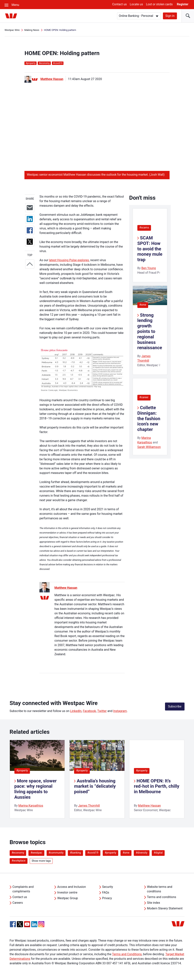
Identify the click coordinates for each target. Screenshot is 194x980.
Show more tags (41, 861)
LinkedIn (76, 711)
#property (22, 770)
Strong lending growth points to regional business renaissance (150, 331)
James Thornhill (89, 806)
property (31, 63)
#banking (75, 853)
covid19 (58, 63)
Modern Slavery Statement (165, 908)
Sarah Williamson (149, 447)
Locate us (136, 4)
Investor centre (67, 892)
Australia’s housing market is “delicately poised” (95, 786)
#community (56, 853)
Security (108, 887)
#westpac (36, 853)
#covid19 (93, 853)
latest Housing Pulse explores (69, 260)
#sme (143, 305)
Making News (32, 30)
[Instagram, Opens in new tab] (41, 926)
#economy (18, 853)
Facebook (89, 711)
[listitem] (37, 779)
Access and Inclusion (72, 887)
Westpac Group (68, 898)
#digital (158, 853)
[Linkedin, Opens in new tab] (34, 924)
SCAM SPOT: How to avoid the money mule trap (150, 249)
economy (44, 63)
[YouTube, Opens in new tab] (27, 924)
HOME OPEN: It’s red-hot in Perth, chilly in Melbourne (157, 786)
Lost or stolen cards (159, 4)
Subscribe (175, 706)
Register (183, 4)
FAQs (106, 892)
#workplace (19, 861)
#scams (144, 227)
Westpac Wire (12, 30)
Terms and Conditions (127, 954)
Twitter (102, 711)
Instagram (120, 711)
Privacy (107, 898)
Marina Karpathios (31, 806)
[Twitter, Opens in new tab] (20, 924)
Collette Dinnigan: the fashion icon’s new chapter (149, 419)
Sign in (170, 16)
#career (144, 397)
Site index (154, 903)
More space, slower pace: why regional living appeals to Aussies (36, 789)
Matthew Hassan (52, 79)
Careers (18, 903)
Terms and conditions (162, 897)
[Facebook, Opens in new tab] (13, 924)
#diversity (142, 853)
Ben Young (149, 268)
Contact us (119, 4)
